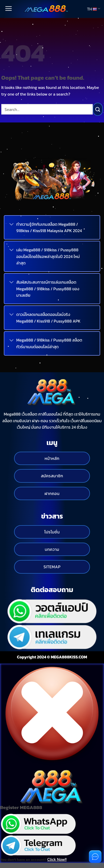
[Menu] (8, 9)
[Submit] (98, 109)
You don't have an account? (33, 859)
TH (94, 9)
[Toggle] (11, 225)
